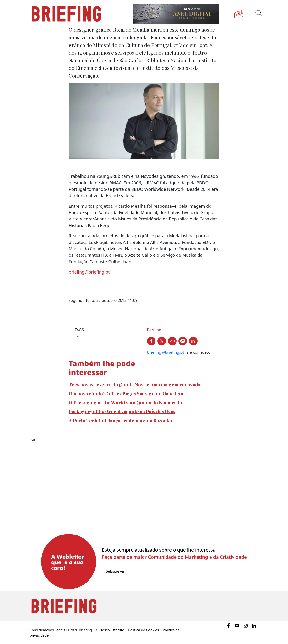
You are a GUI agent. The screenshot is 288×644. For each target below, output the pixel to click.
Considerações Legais (47, 630)
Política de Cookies (144, 630)
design (79, 336)
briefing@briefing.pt (89, 272)
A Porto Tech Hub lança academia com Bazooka (120, 420)
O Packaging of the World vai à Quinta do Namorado (125, 402)
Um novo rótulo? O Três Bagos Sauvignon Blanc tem (126, 393)
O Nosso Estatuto (110, 630)
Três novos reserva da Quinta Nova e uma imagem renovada (135, 384)
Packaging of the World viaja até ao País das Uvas (122, 411)
